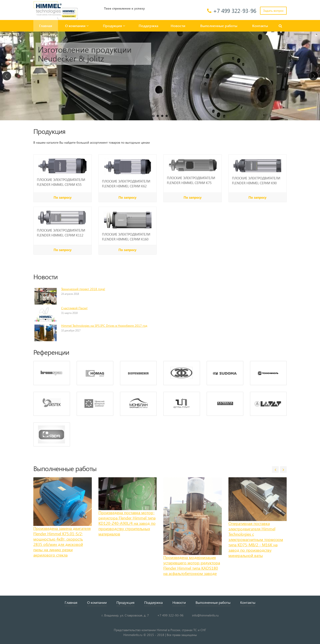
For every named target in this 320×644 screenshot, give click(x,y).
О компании (77, 26)
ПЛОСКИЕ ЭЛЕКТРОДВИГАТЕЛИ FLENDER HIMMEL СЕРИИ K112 (61, 233)
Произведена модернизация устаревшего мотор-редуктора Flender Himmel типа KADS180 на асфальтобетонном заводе (192, 565)
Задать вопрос (273, 11)
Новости (178, 26)
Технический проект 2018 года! (83, 289)
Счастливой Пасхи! (74, 308)
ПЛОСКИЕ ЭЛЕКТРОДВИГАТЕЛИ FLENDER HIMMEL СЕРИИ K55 (61, 182)
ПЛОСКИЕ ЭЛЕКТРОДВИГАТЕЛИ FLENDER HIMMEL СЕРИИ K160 (126, 237)
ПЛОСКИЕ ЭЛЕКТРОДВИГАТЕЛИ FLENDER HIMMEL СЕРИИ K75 (191, 180)
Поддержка (148, 26)
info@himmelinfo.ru (205, 615)
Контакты (260, 26)
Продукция (114, 26)
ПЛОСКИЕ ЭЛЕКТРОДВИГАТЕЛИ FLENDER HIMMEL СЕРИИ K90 (256, 180)
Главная (46, 26)
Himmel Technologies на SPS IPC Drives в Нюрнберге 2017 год (104, 326)
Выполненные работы (219, 26)
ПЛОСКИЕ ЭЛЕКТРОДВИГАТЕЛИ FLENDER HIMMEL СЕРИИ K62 (126, 184)
